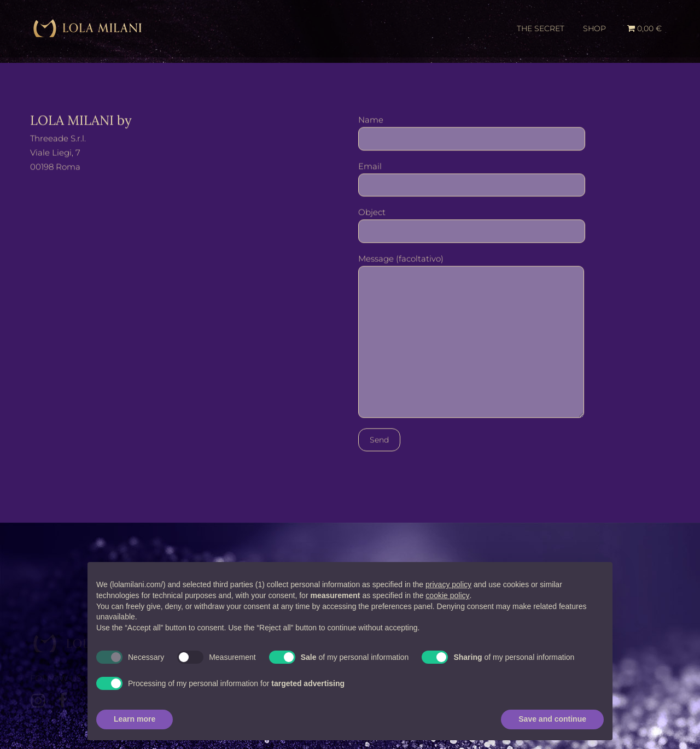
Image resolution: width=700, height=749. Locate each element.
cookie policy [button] (447, 595)
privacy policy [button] (448, 584)
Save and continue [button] (552, 719)
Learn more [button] (135, 719)
